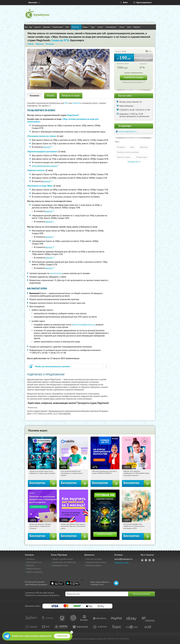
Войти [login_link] (125, 2)
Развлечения (58, 27)
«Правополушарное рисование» (42, 152)
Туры (94, 27)
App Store (57, 583)
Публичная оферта (94, 565)
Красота (38, 27)
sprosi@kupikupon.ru (123, 559)
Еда (31, 27)
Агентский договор (94, 559)
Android (76, 103)
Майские (137, 27)
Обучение (76, 27)
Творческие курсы (124, 157)
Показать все (133, 162)
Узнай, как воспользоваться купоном (53, 366)
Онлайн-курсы (142, 157)
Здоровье (47, 27)
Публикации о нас (34, 562)
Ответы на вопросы (34, 572)
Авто (68, 27)
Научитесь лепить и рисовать (128, 152)
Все (26, 27)
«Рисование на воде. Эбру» (40, 186)
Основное (34, 96)
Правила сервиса (33, 569)
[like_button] (147, 52)
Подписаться (62, 636)
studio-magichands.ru (128, 131)
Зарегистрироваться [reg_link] (144, 2)
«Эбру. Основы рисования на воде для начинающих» (63, 120)
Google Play (73, 583)
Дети (130, 27)
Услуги (101, 27)
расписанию (56, 273)
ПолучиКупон (112, 27)
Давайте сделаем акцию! (63, 559)
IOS (67, 103)
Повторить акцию (134, 77)
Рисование (121, 147)
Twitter (150, 560)
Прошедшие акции (60, 565)
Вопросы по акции (71, 96)
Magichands (73, 115)
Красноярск (33, 2)
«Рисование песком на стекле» (42, 136)
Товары (86, 27)
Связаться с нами (122, 562)
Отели (123, 27)
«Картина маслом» (36, 170)
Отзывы (51, 96)
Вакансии (30, 565)
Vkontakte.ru (146, 560)
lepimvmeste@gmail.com (83, 324)
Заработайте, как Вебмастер (64, 562)
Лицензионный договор (96, 562)
